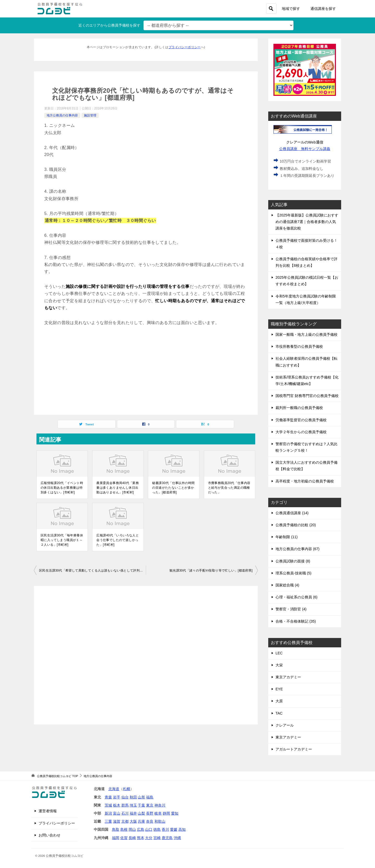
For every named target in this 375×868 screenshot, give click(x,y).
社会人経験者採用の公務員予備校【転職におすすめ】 (307, 362)
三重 (108, 821)
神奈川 (160, 805)
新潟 (108, 813)
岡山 (132, 829)
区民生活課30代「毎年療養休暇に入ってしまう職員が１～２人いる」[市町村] (62, 540)
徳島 (157, 829)
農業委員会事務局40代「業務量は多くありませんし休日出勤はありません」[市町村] (118, 488)
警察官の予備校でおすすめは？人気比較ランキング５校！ (307, 447)
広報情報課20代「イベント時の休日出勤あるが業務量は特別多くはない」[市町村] (62, 488)
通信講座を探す (323, 9)
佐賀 (124, 838)
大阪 (133, 821)
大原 (279, 701)
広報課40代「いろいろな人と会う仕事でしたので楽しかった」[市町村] (118, 540)
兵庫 (141, 821)
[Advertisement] (146, 370)
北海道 (114, 789)
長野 (150, 813)
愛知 (175, 813)
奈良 (150, 821)
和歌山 (160, 821)
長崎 (132, 838)
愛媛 (174, 829)
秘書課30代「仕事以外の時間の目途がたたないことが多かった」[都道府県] (173, 488)
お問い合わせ (49, 835)
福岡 (116, 838)
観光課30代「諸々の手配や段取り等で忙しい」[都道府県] (211, 571)
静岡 (166, 813)
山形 (141, 797)
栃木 (117, 805)
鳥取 (116, 829)
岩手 (117, 797)
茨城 (108, 805)
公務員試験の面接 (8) (293, 561)
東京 (150, 805)
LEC (279, 653)
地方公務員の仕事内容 (62, 115)
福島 (150, 797)
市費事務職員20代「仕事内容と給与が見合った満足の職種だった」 (229, 488)
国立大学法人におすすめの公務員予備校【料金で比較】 (307, 466)
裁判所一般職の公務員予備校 (299, 408)
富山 (117, 813)
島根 (124, 829)
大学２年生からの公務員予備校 (301, 432)
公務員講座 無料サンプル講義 (305, 149)
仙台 (125, 797)
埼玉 (133, 805)
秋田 (133, 797)
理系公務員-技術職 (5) (293, 573)
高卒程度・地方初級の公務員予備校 (305, 481)
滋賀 (117, 821)
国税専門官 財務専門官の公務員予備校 (307, 396)
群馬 (125, 805)
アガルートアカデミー (294, 749)
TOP (57, 776)
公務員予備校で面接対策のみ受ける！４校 (307, 244)
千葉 (141, 805)
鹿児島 (167, 838)
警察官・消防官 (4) (291, 609)
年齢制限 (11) (287, 537)
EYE (279, 689)
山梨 (141, 813)
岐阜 (158, 813)
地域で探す (291, 9)
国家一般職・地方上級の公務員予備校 (307, 334)
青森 (108, 797)
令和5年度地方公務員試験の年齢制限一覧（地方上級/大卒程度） (306, 299)
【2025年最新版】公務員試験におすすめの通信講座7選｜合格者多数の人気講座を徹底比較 (307, 222)
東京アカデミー (288, 677)
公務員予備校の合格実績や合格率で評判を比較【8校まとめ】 (307, 262)
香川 (165, 829)
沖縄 (177, 838)
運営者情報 (48, 811)
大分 (149, 838)
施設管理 (90, 115)
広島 (141, 829)
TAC (279, 713)
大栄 (279, 665)
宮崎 (157, 838)
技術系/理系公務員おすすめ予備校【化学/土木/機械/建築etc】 (307, 380)
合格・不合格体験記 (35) (296, 621)
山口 (149, 829)
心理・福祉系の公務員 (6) (296, 597)
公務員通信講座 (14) (292, 513)
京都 (125, 821)
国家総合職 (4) (287, 585)
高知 (182, 829)
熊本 (141, 838)
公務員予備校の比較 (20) (296, 525)
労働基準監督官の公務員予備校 (301, 420)
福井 (133, 813)
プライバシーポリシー (185, 47)
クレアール (285, 725)
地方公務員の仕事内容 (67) (298, 549)
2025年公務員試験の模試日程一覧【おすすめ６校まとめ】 (307, 281)
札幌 (127, 789)
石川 (125, 813)
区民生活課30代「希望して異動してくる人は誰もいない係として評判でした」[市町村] (92, 571)
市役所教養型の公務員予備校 (299, 346)
